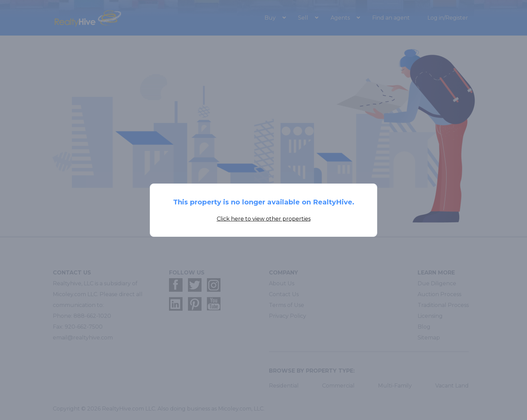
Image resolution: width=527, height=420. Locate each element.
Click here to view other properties (264, 219)
